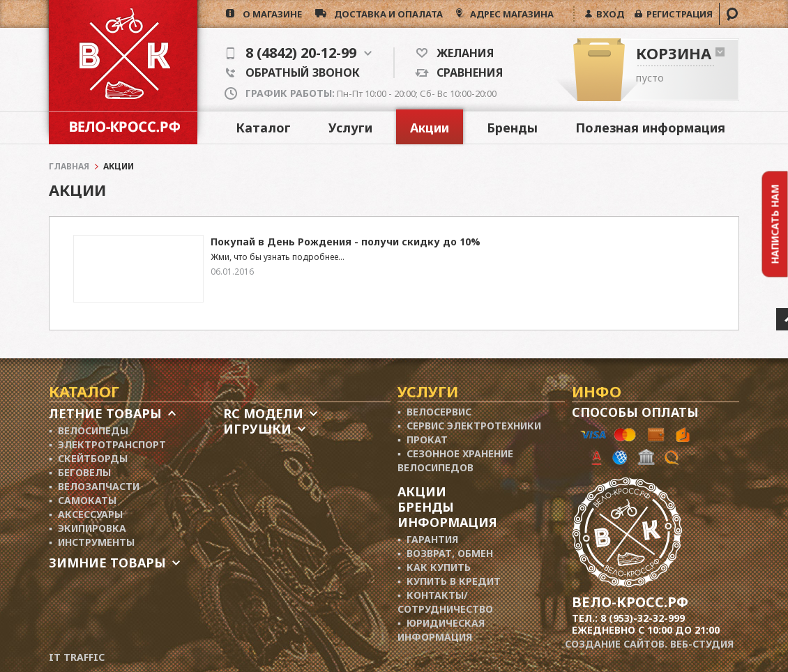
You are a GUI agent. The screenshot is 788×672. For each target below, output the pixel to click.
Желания (461, 53)
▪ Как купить (434, 567)
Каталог (263, 128)
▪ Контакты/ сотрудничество (445, 602)
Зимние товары (107, 563)
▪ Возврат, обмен (445, 553)
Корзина (674, 53)
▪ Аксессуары (86, 514)
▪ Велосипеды (89, 430)
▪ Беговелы (80, 472)
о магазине (268, 14)
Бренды (512, 128)
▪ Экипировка (88, 528)
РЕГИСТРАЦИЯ (677, 14)
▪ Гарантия (428, 539)
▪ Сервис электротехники (469, 426)
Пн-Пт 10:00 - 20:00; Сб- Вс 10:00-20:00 (371, 93)
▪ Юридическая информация (441, 630)
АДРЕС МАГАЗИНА (511, 14)
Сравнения (466, 72)
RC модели (263, 413)
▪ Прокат (423, 440)
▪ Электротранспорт (107, 444)
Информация (447, 522)
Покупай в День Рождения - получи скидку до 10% (346, 242)
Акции (430, 128)
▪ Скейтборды (88, 458)
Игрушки (257, 429)
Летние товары (105, 413)
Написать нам (775, 224)
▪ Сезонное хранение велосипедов (455, 460)
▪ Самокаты (83, 500)
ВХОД (608, 14)
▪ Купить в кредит (449, 581)
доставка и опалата (385, 14)
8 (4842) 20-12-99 (299, 53)
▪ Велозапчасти (94, 486)
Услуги (350, 128)
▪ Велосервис (434, 412)
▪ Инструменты (92, 542)
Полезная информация (650, 128)
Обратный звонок (293, 72)
